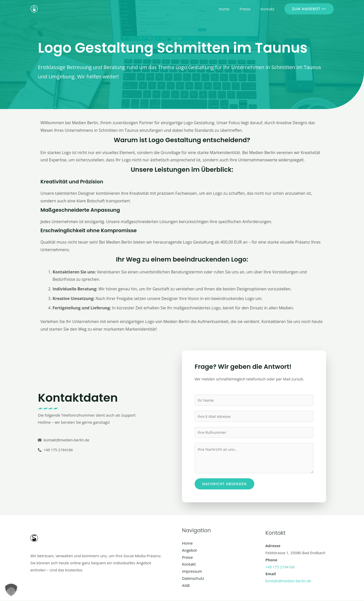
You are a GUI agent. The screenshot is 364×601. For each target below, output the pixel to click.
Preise (249, 9)
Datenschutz (193, 579)
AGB (186, 586)
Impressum (192, 572)
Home (230, 9)
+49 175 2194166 (280, 567)
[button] (309, 9)
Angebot (189, 551)
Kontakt (269, 9)
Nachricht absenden (224, 484)
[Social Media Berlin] (34, 8)
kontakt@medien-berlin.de (289, 581)
